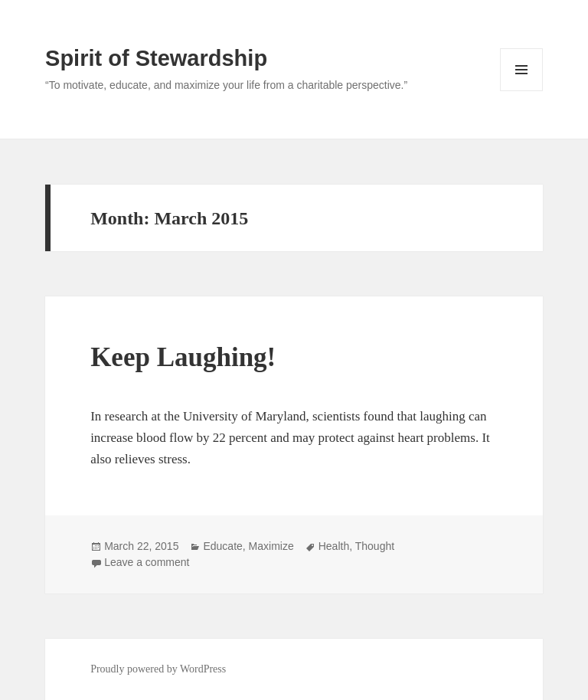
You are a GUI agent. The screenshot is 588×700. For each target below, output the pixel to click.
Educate (222, 546)
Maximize (271, 546)
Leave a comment (147, 562)
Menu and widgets (522, 91)
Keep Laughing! (183, 357)
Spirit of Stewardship (156, 58)
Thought (375, 546)
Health (334, 546)
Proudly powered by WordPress (158, 669)
